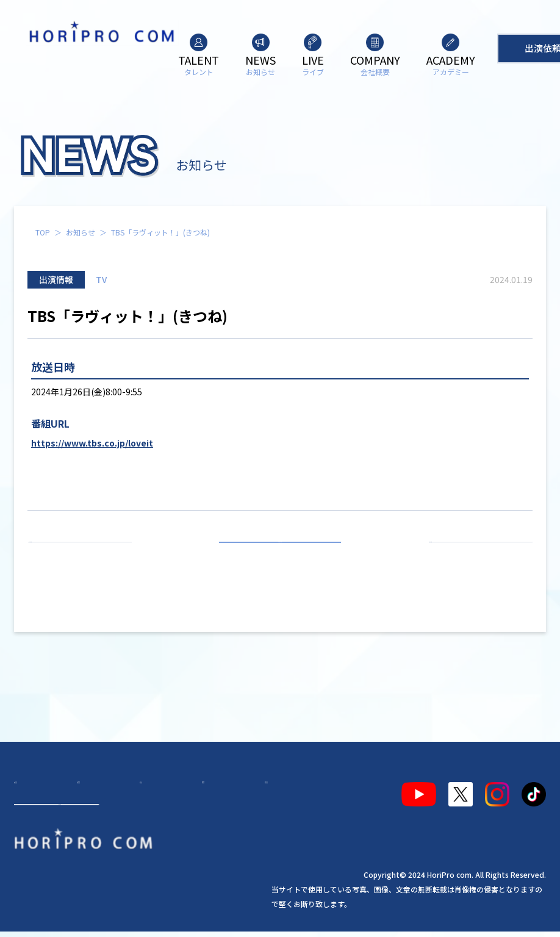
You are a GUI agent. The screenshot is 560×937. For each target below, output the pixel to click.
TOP (43, 232)
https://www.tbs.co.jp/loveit (92, 443)
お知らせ (81, 232)
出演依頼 (60, 834)
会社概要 (186, 789)
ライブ (140, 789)
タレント (43, 789)
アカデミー (242, 789)
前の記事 (85, 556)
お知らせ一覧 (280, 556)
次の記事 (475, 556)
